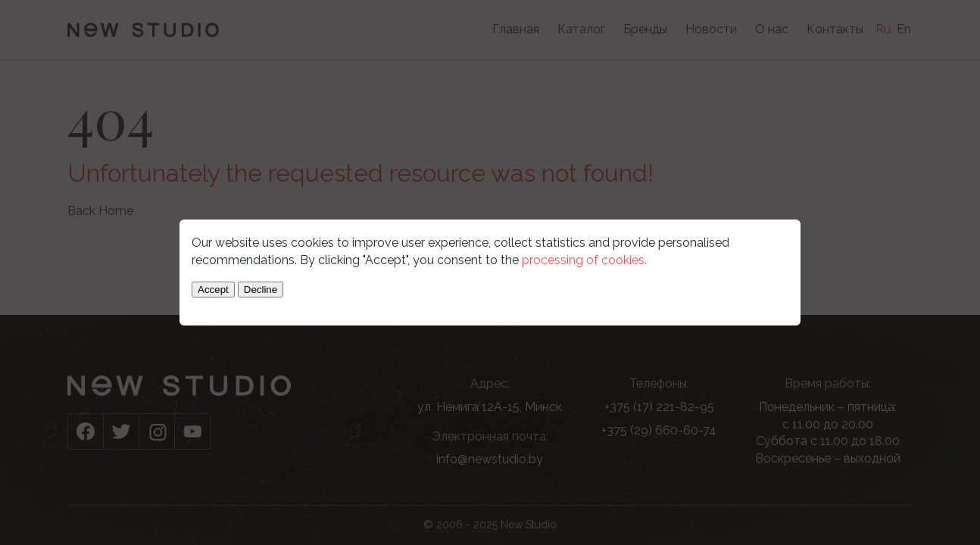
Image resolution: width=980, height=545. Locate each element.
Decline (261, 290)
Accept (213, 290)
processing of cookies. (584, 260)
